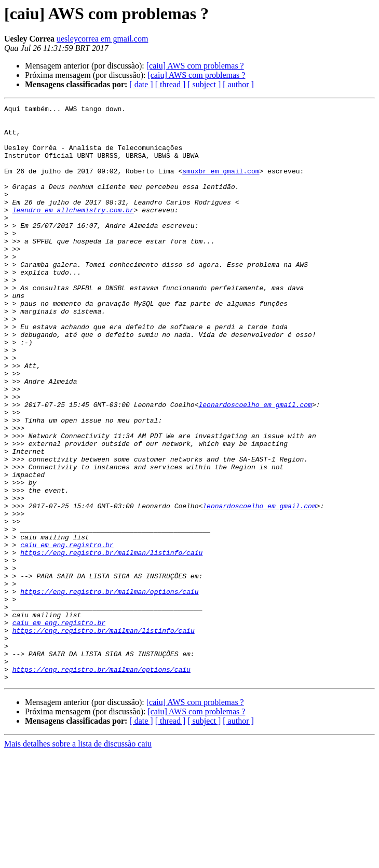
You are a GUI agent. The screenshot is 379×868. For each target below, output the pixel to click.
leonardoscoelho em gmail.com (255, 465)
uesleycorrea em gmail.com (102, 39)
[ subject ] (204, 84)
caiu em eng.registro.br (67, 633)
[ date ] (141, 84)
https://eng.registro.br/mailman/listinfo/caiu (111, 643)
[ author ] (238, 84)
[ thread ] (171, 84)
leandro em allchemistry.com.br (73, 232)
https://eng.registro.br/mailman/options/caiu (109, 689)
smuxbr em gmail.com (221, 185)
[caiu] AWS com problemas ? (195, 66)
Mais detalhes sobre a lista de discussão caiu (78, 859)
